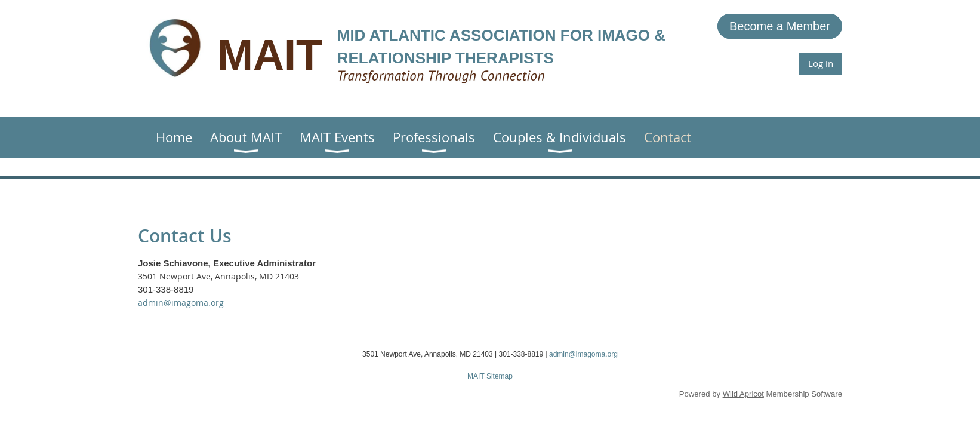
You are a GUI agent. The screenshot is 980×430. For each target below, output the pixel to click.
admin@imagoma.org (181, 302)
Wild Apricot (743, 394)
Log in (821, 63)
